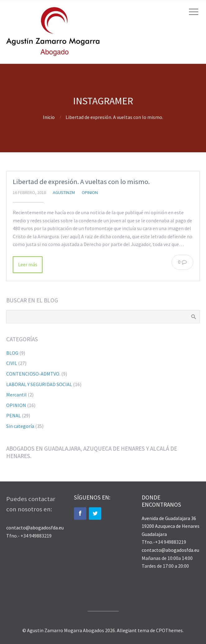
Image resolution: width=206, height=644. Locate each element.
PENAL (14, 415)
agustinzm (64, 192)
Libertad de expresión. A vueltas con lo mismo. (81, 182)
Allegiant (127, 630)
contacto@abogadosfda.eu (35, 528)
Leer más (28, 264)
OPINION (90, 192)
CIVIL (12, 363)
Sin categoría (20, 426)
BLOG (12, 353)
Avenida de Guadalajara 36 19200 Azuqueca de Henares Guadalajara (171, 526)
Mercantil (16, 395)
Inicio (49, 117)
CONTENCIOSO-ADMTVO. (33, 374)
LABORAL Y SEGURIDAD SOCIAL (39, 384)
